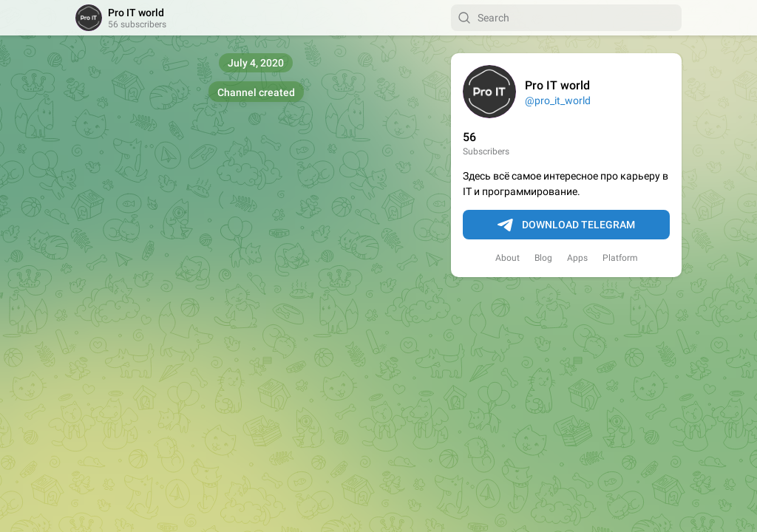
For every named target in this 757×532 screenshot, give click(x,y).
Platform (620, 258)
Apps (577, 258)
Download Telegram (566, 225)
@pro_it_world (558, 100)
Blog (543, 258)
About (508, 258)
